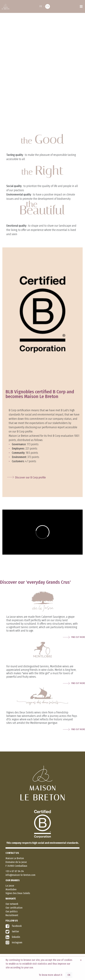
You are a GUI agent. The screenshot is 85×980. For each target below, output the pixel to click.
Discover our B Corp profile (30, 477)
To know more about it (50, 975)
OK (69, 975)
